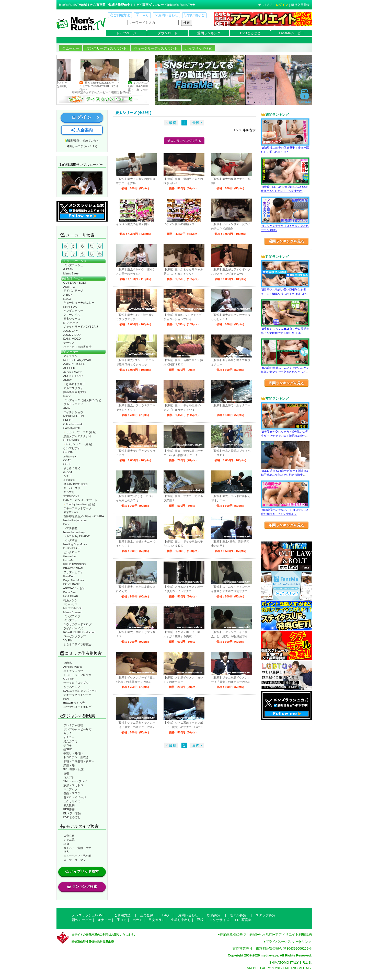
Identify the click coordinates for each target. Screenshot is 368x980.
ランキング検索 (82, 886)
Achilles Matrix (73, 372)
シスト (68, 476)
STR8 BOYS (71, 496)
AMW (67, 408)
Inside (67, 396)
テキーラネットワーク (77, 508)
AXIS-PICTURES (74, 364)
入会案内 (82, 130)
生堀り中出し (181, 920)
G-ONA (68, 452)
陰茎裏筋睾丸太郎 (75, 392)
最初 (172, 123)
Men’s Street (71, 273)
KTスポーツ (71, 323)
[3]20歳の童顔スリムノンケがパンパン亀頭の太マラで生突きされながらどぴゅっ (285, 372)
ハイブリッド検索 (199, 48)
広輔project (71, 456)
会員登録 (146, 915)
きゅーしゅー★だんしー (79, 303)
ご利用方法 (120, 15)
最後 (196, 123)
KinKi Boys (70, 307)
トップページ (126, 33)
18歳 (66, 844)
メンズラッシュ (73, 265)
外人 (66, 852)
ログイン (282, 5)
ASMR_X (69, 287)
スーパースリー (73, 488)
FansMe (68, 560)
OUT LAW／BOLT (75, 283)
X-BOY (68, 295)
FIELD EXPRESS (75, 564)
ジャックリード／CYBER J (81, 327)
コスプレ (69, 777)
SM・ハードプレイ (75, 781)
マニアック (70, 789)
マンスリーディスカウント (107, 48)
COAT (67, 460)
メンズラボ (70, 620)
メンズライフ (72, 616)
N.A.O (67, 299)
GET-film (69, 269)
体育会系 (69, 836)
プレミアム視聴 (73, 725)
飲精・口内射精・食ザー (79, 761)
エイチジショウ (73, 412)
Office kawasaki (73, 424)
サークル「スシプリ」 (77, 683)
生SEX (68, 749)
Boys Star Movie (74, 580)
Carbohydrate (72, 428)
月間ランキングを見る (286, 383)
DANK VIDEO (72, 339)
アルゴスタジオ (73, 388)
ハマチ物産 (70, 528)
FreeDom (69, 576)
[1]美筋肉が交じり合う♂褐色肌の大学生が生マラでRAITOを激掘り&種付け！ (285, 436)
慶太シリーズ (72, 319)
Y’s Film (68, 640)
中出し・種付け (73, 753)
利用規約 (266, 934)
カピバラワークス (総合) (80, 432)
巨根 (66, 773)
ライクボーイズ (73, 628)
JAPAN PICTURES (76, 484)
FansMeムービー (292, 33)
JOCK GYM (71, 331)
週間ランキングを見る (286, 241)
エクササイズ (72, 801)
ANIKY (68, 380)
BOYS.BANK (72, 584)
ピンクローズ (72, 552)
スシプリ (69, 492)
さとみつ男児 (72, 468)
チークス (69, 343)
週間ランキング (209, 33)
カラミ (68, 733)
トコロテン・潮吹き (76, 757)
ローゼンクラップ (75, 636)
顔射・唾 (69, 765)
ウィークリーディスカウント (156, 48)
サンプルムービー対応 (77, 729)
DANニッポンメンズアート (80, 500)
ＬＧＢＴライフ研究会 (77, 644)
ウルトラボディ (73, 404)
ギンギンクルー (73, 311)
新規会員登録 (300, 5)
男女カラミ (70, 741)
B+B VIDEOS (72, 548)
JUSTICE (69, 480)
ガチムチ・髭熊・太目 (77, 848)
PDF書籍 (69, 809)
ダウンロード (168, 33)
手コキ (68, 745)
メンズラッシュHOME (88, 915)
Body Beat (70, 592)
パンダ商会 (70, 540)
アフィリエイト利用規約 (294, 934)
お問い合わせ (166, 15)
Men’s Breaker (73, 612)
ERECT (68, 420)
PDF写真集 (243, 920)
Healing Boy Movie (75, 544)
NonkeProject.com (75, 520)
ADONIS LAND (73, 376)
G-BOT (68, 472)
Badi (66, 524)
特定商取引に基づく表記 (238, 934)
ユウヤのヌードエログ (77, 624)
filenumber (70, 556)
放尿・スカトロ (73, 785)
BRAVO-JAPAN (73, 568)
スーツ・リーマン (75, 860)
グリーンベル (72, 315)
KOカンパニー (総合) (78, 444)
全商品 (68, 663)
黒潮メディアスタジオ (77, 436)
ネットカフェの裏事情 (77, 347)
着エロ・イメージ (75, 797)
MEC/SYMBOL (73, 608)
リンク (307, 942)
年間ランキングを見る (286, 525)
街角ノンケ (70, 600)
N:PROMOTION (74, 416)
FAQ (166, 915)
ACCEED (69, 368)
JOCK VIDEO (72, 335)
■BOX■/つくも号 (74, 588)
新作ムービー (82, 920)
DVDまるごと (250, 33)
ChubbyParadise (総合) (79, 504)
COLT (67, 464)
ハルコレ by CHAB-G (77, 536)
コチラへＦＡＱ (88, 146)
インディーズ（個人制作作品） (83, 400)
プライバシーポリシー (282, 942)
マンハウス (70, 604)
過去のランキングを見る (184, 141)
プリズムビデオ (73, 572)
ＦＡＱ (142, 15)
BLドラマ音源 (72, 813)
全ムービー (71, 48)
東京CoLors (71, 512)
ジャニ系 (69, 840)
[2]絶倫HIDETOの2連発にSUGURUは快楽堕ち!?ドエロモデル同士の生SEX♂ (284, 191)
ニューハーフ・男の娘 (77, 856)
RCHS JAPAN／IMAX (77, 360)
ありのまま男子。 (76, 384)
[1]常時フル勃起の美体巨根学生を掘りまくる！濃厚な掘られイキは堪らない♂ (285, 294)
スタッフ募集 (266, 915)
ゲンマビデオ (72, 448)
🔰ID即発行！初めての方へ (82, 141)
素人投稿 (69, 805)
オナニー (69, 737)
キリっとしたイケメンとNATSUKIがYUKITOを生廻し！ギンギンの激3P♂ (59, 86)
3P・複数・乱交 (74, 769)
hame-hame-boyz (74, 532)
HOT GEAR (71, 596)
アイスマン (70, 356)
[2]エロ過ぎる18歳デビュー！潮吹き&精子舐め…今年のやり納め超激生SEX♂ (285, 475)
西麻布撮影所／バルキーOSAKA (84, 516)
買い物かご (194, 15)
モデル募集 (238, 915)
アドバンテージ (73, 291)
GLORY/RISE (72, 440)
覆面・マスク (72, 793)
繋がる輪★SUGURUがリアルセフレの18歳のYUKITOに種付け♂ (108, 86)
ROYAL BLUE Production (79, 632)
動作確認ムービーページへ (82, 183)
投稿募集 (214, 915)
